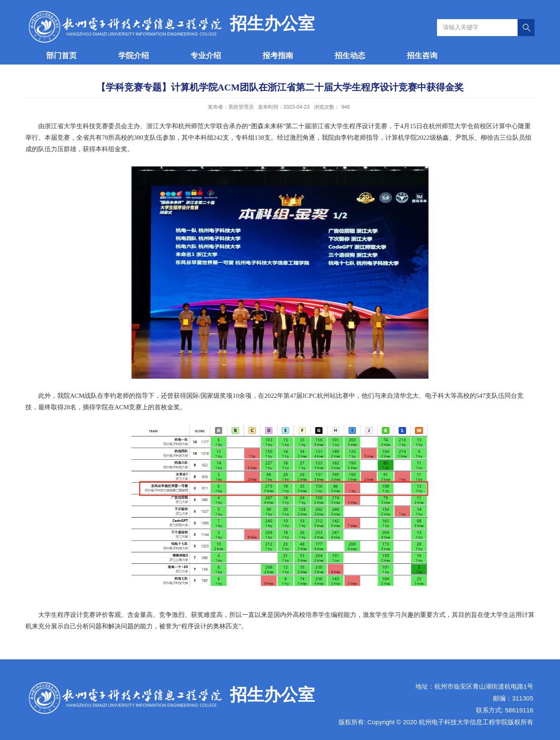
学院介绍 (134, 56)
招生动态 (350, 56)
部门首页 (62, 56)
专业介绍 (206, 56)
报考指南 (278, 56)
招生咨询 (422, 56)
